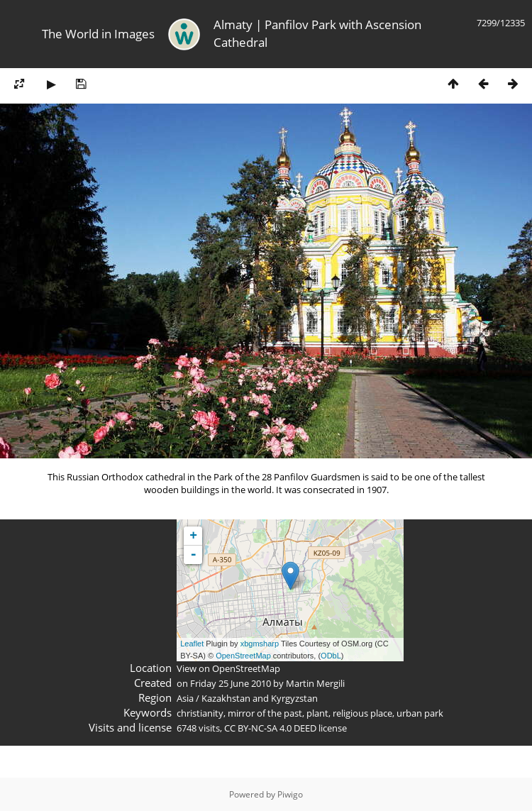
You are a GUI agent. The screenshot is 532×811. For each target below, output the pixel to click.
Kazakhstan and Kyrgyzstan (260, 698)
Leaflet (192, 644)
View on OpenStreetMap (228, 668)
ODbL (331, 656)
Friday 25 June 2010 (231, 683)
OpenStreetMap (243, 656)
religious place (362, 713)
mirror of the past (265, 713)
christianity (200, 713)
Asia (185, 698)
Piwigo (290, 794)
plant (317, 713)
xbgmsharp (260, 644)
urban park (420, 713)
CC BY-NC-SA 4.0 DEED (270, 728)
